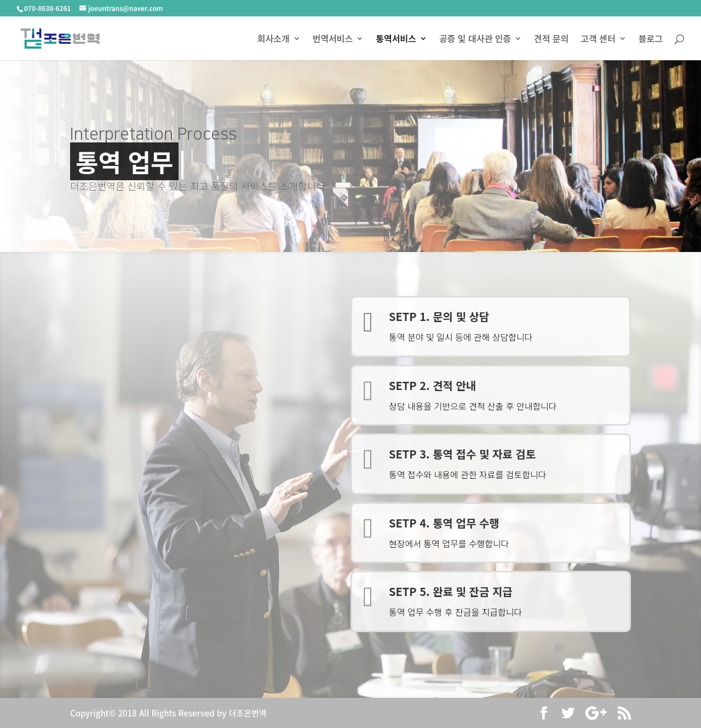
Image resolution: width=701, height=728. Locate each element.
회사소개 (274, 40)
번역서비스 (333, 40)
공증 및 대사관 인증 (475, 40)
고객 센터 (598, 40)
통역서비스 (396, 40)
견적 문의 (551, 40)
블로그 (651, 40)
